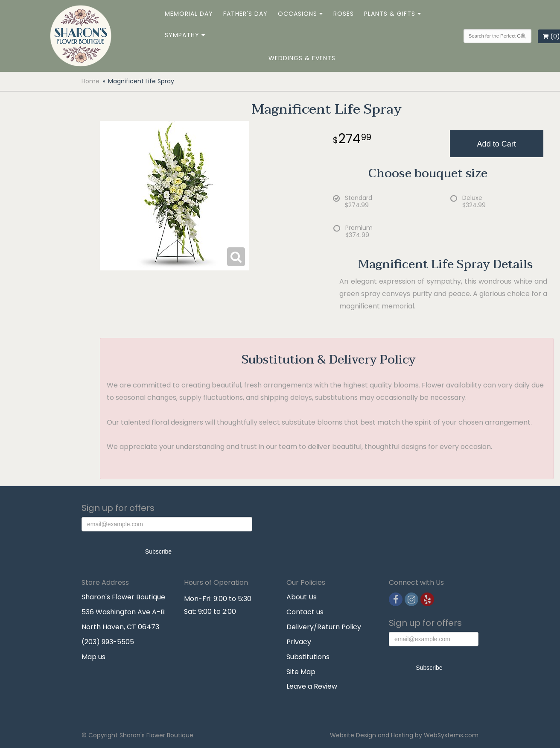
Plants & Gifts (390, 14)
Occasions (297, 14)
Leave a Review (312, 686)
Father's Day (245, 14)
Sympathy (182, 35)
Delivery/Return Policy (324, 627)
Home (90, 81)
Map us (93, 657)
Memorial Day (189, 14)
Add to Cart (497, 144)
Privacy (299, 642)
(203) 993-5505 (108, 642)
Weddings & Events (302, 58)
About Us (302, 597)
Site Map (301, 672)
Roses (344, 14)
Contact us (305, 612)
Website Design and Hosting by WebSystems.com (404, 735)
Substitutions (308, 657)
